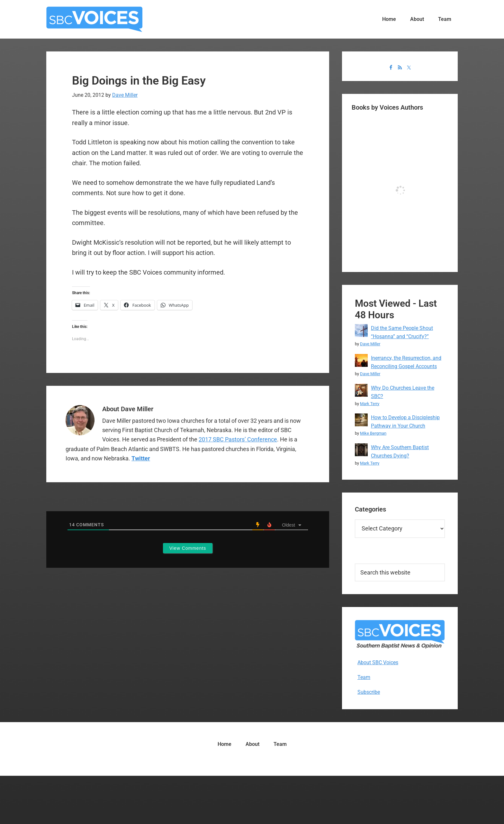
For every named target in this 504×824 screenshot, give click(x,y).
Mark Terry (370, 404)
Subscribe (369, 692)
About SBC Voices (378, 662)
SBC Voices (94, 19)
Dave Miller (370, 344)
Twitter (141, 458)
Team (364, 677)
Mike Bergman (373, 433)
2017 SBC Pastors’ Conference (238, 439)
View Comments (188, 548)
